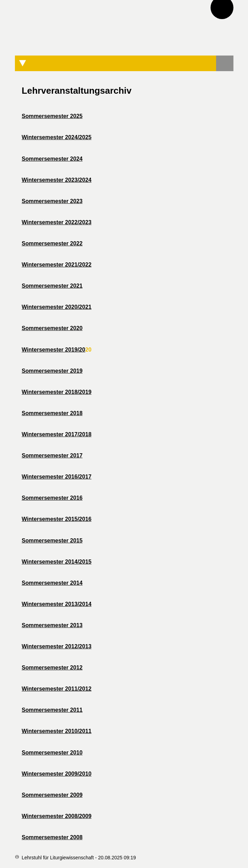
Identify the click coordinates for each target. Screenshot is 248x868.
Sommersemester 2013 (52, 625)
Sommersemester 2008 (52, 837)
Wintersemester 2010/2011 (57, 731)
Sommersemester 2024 (52, 159)
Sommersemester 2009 (52, 795)
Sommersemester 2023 (52, 201)
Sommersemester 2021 (52, 286)
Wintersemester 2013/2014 (57, 604)
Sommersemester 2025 (52, 116)
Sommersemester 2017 (52, 455)
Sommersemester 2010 (52, 752)
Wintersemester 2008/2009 (57, 816)
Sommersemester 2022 (52, 243)
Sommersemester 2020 (52, 328)
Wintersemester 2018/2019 (57, 392)
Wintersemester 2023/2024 (57, 180)
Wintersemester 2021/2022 (57, 264)
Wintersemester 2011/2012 (57, 689)
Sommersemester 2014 (52, 583)
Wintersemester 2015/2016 (57, 519)
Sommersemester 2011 (52, 710)
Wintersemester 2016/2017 (57, 477)
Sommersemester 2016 (52, 498)
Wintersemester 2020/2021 (57, 307)
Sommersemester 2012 (52, 667)
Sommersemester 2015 (52, 540)
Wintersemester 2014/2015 (57, 562)
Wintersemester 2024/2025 (57, 137)
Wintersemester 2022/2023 (57, 222)
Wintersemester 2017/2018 (57, 434)
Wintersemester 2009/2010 (57, 774)
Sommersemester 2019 (52, 371)
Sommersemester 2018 (52, 413)
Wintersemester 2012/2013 (57, 646)
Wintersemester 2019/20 (54, 349)
